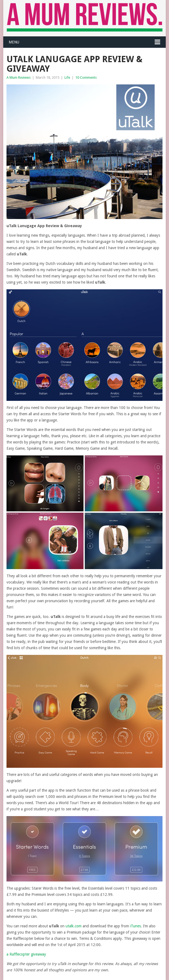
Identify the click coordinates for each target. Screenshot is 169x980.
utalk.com (74, 926)
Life (67, 77)
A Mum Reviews (19, 77)
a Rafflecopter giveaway (26, 954)
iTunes (135, 926)
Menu (14, 42)
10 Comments (86, 77)
